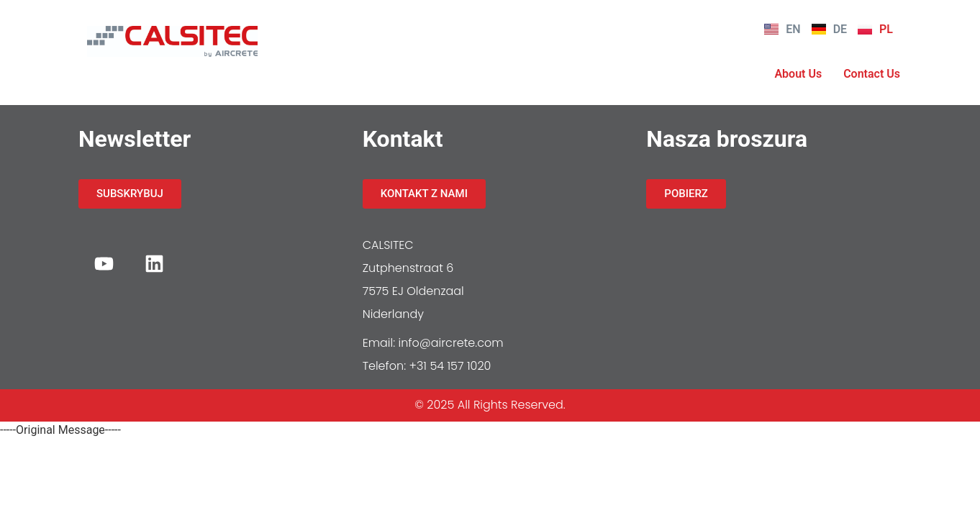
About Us (798, 74)
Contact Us (872, 74)
